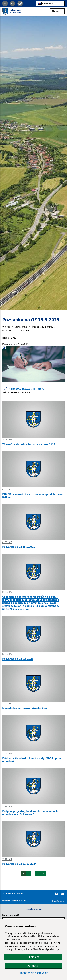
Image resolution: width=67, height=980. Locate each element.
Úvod (6, 327)
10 (38, 874)
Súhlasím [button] (33, 957)
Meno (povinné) (11, 915)
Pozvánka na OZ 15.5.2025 (16, 330)
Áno (57, 893)
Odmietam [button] (34, 966)
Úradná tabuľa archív (42, 327)
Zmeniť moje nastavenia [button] (33, 973)
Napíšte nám (58, 901)
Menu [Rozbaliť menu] (57, 11)
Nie (63, 893)
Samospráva (21, 327)
